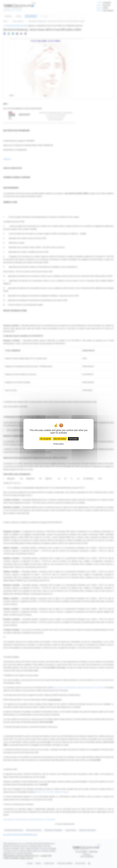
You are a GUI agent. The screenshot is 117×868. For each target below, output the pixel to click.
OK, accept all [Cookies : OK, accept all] (45, 439)
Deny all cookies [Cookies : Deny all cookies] (60, 439)
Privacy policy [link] (58, 444)
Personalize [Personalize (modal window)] (73, 439)
